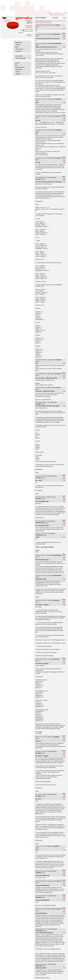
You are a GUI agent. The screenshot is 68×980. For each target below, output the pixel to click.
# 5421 (64, 738)
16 (41, 22)
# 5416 (64, 897)
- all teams (18, 45)
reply (37, 27)
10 (61, 21)
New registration (28, 25)
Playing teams (18, 42)
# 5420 (64, 796)
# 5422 (64, 602)
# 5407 (64, 753)
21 (49, 22)
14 (38, 22)
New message (39, 21)
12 (64, 21)
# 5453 (64, 478)
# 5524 (64, 118)
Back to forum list (47, 21)
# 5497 (64, 375)
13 (36, 22)
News (16, 65)
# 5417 (64, 883)
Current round (19, 56)
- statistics (17, 72)
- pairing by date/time (20, 58)
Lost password (29, 27)
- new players (18, 51)
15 (40, 22)
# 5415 (64, 910)
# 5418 (64, 873)
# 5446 (64, 498)
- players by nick (19, 49)
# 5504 (64, 160)
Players (17, 47)
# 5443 (64, 557)
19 (46, 22)
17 (43, 22)
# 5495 (64, 179)
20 (48, 22)
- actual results (19, 69)
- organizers (18, 74)
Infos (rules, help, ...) (20, 67)
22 (51, 22)
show (64, 18)
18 (45, 22)
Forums (17, 63)
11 (63, 21)
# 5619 (64, 36)
